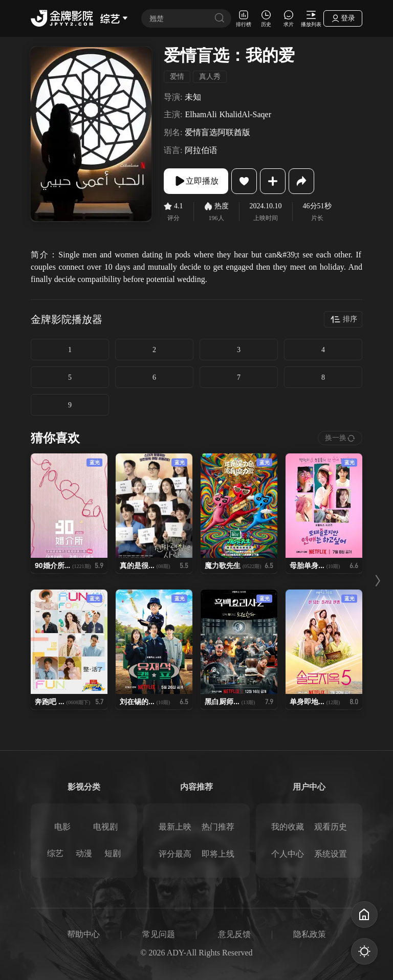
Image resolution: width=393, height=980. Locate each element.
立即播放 (196, 181)
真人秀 (210, 77)
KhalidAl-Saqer (245, 114)
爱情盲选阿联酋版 (217, 132)
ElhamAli (201, 114)
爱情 (177, 77)
